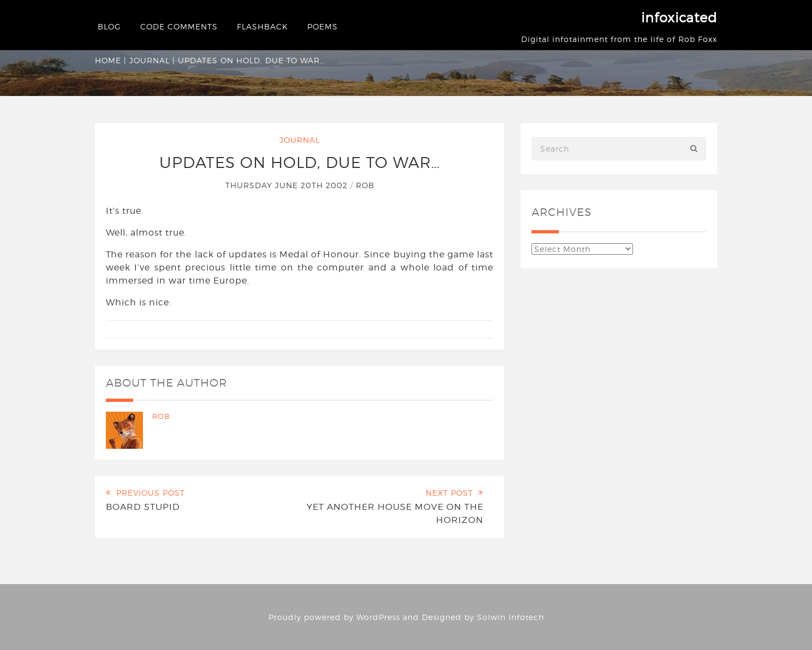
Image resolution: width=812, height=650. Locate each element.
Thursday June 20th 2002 (288, 185)
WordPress (378, 617)
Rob (365, 185)
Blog (109, 26)
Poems (323, 26)
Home (108, 60)
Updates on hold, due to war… (300, 162)
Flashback (262, 26)
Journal (150, 60)
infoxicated (679, 18)
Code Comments (179, 26)
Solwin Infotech (511, 617)
